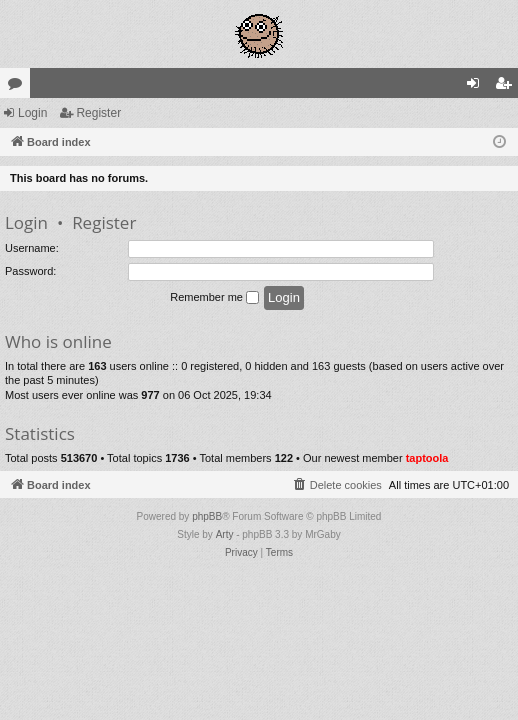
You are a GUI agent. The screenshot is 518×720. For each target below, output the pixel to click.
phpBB (207, 516)
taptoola (427, 458)
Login (32, 113)
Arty (225, 534)
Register (98, 113)
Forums (19, 87)
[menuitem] (337, 485)
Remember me (214, 298)
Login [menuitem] (477, 87)
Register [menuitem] (507, 87)
